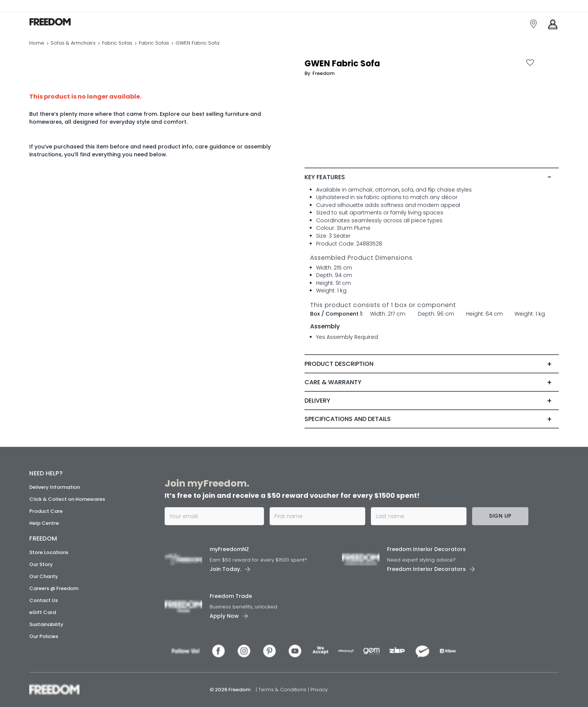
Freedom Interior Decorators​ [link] (426, 549)
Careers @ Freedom (54, 588)
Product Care (46, 511)
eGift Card (43, 612)
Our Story (41, 564)
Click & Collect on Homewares (67, 499)
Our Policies (44, 636)
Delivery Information (55, 487)
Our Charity (44, 576)
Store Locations (49, 552)
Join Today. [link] (225, 569)
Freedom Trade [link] (231, 596)
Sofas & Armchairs (73, 43)
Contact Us (43, 600)
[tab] (431, 177)
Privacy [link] (319, 690)
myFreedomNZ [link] (229, 549)
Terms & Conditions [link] (283, 690)
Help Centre (44, 523)
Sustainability (46, 624)
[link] (63, 22)
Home (37, 43)
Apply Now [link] (224, 616)
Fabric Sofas (117, 43)
